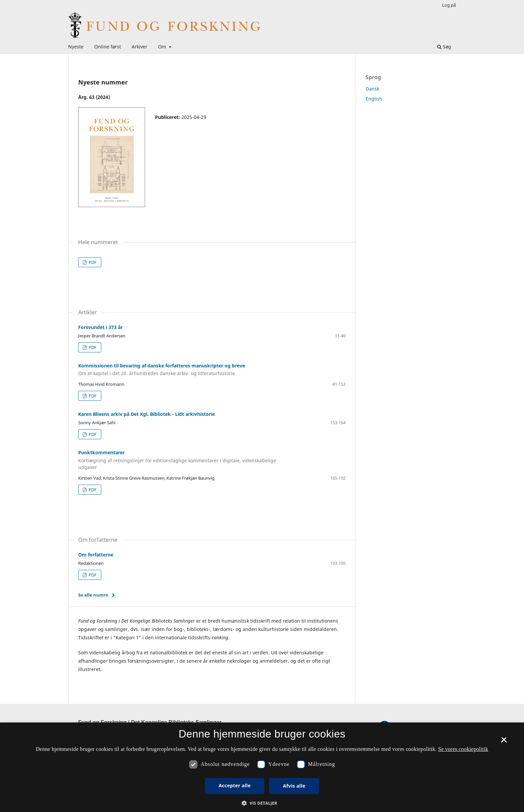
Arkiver (140, 47)
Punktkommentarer (182, 460)
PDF (92, 262)
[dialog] (262, 767)
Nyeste (76, 47)
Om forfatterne (96, 555)
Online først (108, 47)
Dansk (372, 89)
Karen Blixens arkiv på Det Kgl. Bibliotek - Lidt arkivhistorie (147, 414)
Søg (444, 47)
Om (163, 47)
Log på (449, 5)
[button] (262, 803)
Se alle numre (93, 595)
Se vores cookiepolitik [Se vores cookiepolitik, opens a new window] (463, 749)
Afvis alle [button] (294, 786)
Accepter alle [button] (235, 785)
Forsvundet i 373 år (100, 327)
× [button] (504, 742)
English (374, 99)
